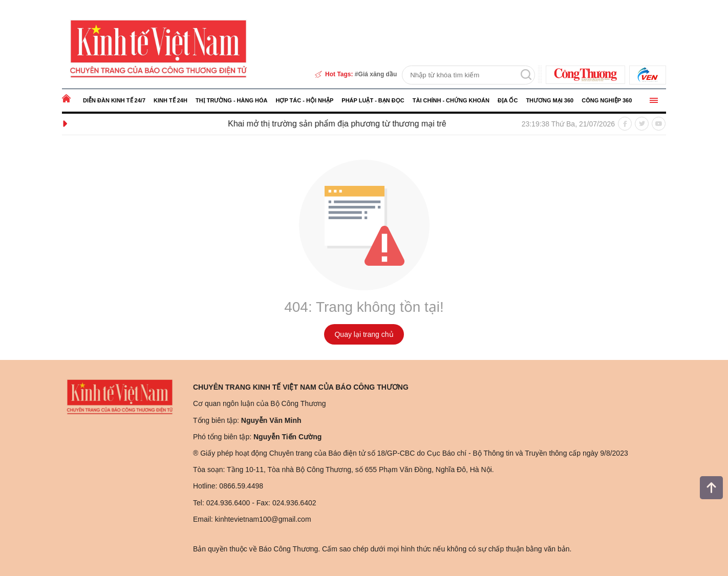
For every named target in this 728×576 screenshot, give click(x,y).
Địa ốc (508, 100)
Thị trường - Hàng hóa (232, 100)
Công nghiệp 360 (607, 100)
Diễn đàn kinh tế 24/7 (114, 100)
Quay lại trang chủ (364, 334)
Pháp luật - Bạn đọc (373, 100)
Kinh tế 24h (170, 100)
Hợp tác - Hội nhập (304, 100)
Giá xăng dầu (378, 74)
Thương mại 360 (550, 100)
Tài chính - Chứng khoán (451, 100)
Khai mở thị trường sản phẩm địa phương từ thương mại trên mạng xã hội (367, 124)
